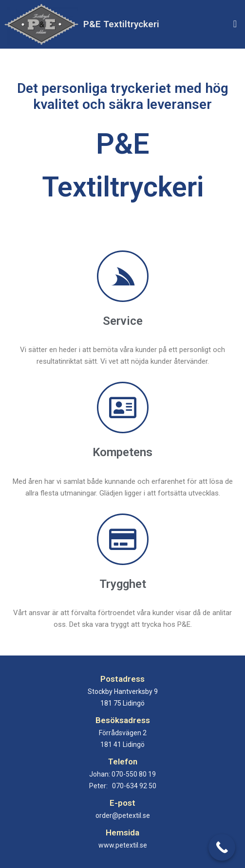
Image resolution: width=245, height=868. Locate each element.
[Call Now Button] (222, 847)
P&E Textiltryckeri (121, 24)
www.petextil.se (123, 845)
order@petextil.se (123, 815)
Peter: (123, 786)
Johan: (122, 774)
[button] (235, 24)
